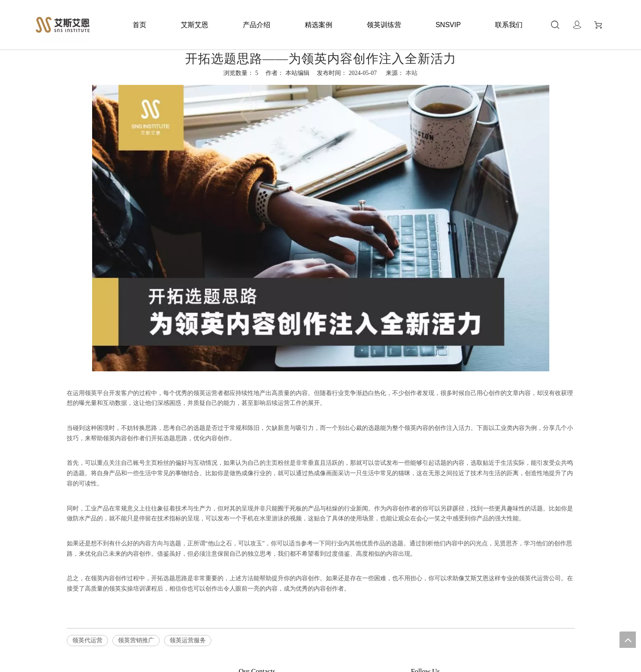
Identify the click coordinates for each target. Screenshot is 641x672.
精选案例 (319, 25)
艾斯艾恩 (195, 25)
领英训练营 (384, 25)
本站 (412, 73)
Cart (598, 25)
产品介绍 (257, 25)
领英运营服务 (188, 640)
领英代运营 (87, 640)
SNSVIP (448, 25)
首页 (139, 25)
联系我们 (509, 25)
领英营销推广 (136, 640)
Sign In (577, 25)
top (628, 640)
